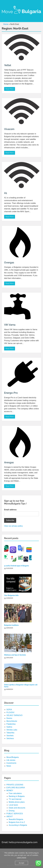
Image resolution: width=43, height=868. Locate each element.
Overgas (9, 262)
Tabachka (10, 733)
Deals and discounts (17, 808)
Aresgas (9, 462)
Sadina (9, 727)
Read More (10, 89)
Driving (12, 811)
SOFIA (9, 710)
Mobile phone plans (17, 802)
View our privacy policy (13, 526)
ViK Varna (10, 325)
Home (6, 24)
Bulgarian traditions (11, 625)
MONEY (10, 790)
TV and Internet (15, 799)
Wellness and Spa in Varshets (15, 655)
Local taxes (13, 805)
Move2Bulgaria (13, 757)
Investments (11, 763)
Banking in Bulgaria (17, 796)
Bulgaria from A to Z (17, 822)
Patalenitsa (11, 724)
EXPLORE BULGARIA (16, 788)
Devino (9, 718)
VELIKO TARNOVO (14, 715)
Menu (4, 4)
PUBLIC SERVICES (15, 814)
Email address (10, 510)
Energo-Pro (11, 393)
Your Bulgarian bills (11, 595)
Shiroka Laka (12, 730)
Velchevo (10, 738)
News (9, 766)
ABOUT (10, 816)
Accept (21, 863)
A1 (6, 193)
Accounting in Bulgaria (18, 825)
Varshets (10, 736)
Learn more (21, 857)
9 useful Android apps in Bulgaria (16, 566)
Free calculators (15, 793)
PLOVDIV (10, 712)
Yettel (8, 65)
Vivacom (9, 129)
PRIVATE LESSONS (15, 785)
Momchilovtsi (12, 721)
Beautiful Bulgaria (16, 819)
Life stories (11, 760)
